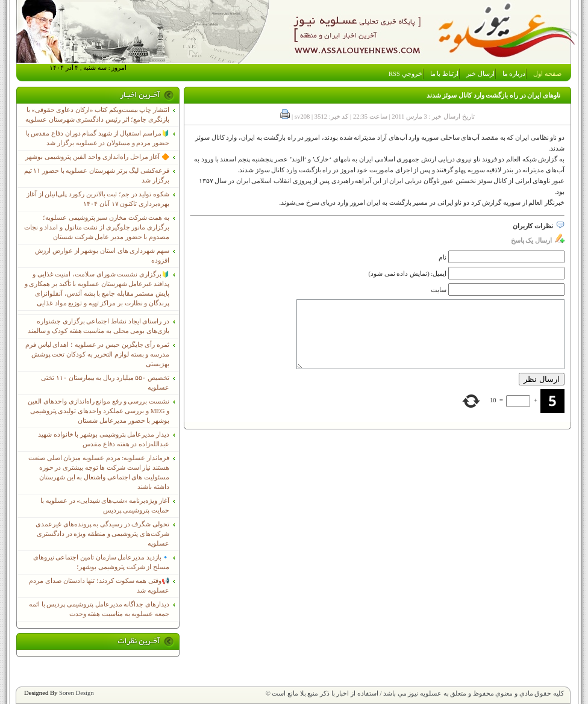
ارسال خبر (480, 74)
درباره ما (514, 74)
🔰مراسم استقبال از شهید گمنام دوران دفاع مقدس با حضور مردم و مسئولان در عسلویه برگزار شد (98, 138)
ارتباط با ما (444, 74)
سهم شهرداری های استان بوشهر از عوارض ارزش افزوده (102, 256)
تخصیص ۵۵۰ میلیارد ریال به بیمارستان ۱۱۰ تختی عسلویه (105, 383)
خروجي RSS (405, 74)
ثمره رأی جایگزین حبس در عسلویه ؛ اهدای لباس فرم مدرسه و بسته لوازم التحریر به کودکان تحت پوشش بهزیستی (97, 354)
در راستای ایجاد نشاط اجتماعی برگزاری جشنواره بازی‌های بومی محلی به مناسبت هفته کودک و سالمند (99, 326)
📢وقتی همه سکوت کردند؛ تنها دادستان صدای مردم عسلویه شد (99, 586)
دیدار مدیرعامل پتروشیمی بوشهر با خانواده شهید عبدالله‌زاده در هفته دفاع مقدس (104, 439)
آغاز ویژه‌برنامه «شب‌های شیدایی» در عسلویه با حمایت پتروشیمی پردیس (105, 506)
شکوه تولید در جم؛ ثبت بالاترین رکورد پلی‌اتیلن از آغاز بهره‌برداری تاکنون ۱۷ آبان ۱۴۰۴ (98, 199)
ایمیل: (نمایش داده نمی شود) (408, 274)
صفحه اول (547, 74)
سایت (439, 290)
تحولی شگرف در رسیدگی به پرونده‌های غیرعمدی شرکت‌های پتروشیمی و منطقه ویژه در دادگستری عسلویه (102, 534)
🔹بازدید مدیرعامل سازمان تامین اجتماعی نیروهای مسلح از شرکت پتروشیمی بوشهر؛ (101, 562)
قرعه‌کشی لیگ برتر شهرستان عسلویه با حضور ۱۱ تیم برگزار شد (97, 176)
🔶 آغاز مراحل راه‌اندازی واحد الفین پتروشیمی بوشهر (97, 157)
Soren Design (77, 693)
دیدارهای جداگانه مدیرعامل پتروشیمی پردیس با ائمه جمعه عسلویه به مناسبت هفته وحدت (99, 609)
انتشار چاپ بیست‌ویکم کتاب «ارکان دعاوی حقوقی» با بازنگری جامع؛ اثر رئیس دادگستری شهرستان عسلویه (97, 115)
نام (443, 257)
